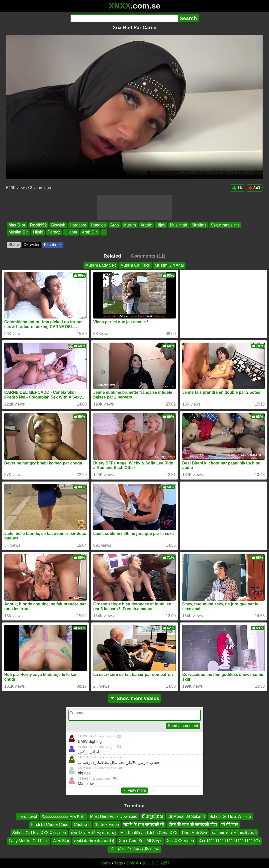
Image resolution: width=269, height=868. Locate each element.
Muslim (129, 225)
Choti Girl (82, 825)
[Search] (124, 18)
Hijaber (71, 232)
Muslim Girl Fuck (135, 265)
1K (237, 188)
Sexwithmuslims (225, 225)
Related (112, 256)
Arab (114, 225)
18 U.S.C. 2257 (156, 863)
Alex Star (61, 841)
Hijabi (38, 232)
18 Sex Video (107, 825)
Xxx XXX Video (181, 841)
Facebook (53, 245)
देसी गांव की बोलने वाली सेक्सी (234, 833)
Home (105, 863)
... (104, 232)
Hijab (161, 225)
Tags (119, 863)
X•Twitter (31, 245)
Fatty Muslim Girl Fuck (29, 841)
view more (135, 790)
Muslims (199, 225)
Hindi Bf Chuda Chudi (50, 825)
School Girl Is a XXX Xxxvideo (39, 833)
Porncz (54, 232)
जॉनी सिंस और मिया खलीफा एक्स (134, 849)
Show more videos (134, 698)
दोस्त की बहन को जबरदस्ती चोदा (193, 825)
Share (14, 245)
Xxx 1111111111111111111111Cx (229, 841)
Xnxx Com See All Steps (141, 841)
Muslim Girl (19, 232)
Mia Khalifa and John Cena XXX (149, 833)
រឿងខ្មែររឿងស (153, 816)
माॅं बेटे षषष (230, 825)
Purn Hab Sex (195, 833)
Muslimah (178, 225)
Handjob (98, 225)
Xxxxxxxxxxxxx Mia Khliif (64, 816)
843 (254, 188)
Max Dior (17, 225)
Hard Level (27, 816)
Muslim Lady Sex (101, 265)
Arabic (146, 225)
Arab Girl (90, 232)
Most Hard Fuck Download (114, 816)
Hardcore (78, 225)
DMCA (133, 863)
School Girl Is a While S (230, 816)
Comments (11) (148, 256)
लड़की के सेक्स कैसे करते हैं (94, 841)
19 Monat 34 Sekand (186, 816)
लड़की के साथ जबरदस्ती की (144, 825)
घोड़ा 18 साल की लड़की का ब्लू (93, 833)
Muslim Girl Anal (169, 265)
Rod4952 (38, 225)
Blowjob (58, 225)
